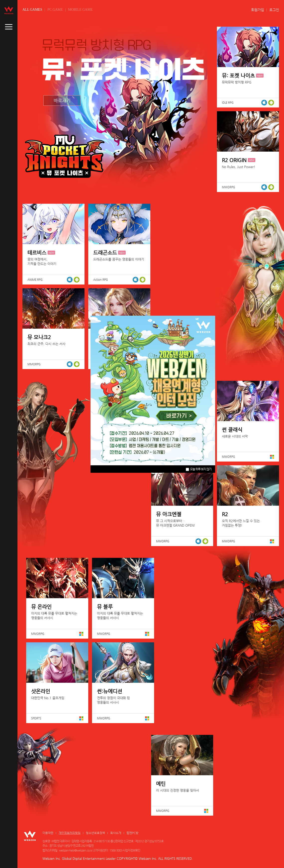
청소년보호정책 (95, 833)
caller (9, 27)
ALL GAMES (32, 10)
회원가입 (258, 10)
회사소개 (116, 833)
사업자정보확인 (131, 850)
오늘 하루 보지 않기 (199, 469)
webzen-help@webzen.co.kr (76, 850)
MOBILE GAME (80, 10)
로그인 (274, 10)
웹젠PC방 (132, 833)
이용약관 (48, 833)
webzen (9, 10)
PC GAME (55, 10)
